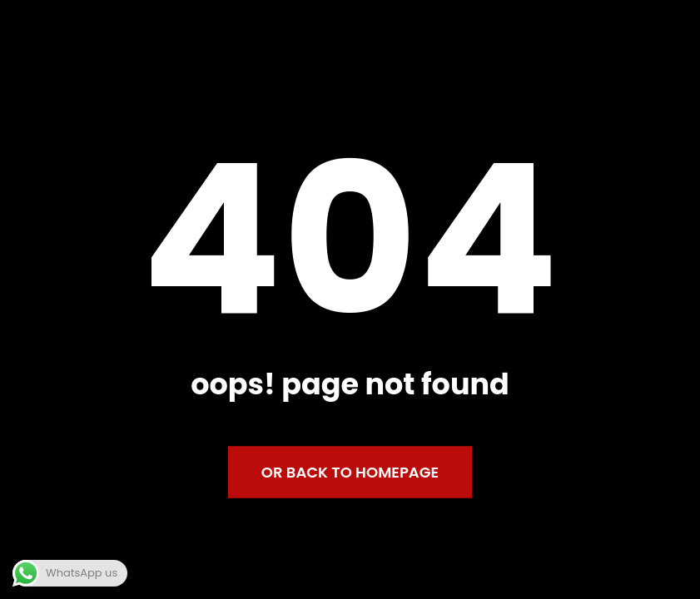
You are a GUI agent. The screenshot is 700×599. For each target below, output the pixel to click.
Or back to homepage (350, 472)
